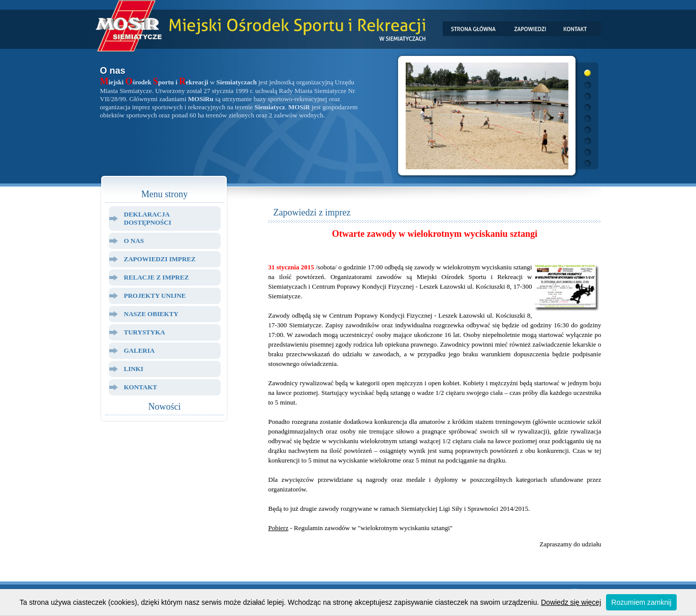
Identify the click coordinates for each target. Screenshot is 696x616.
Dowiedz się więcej (571, 602)
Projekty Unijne (155, 296)
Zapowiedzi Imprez (160, 259)
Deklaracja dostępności (148, 218)
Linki (134, 369)
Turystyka (145, 332)
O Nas (134, 241)
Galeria (140, 350)
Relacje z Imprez (157, 277)
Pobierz (279, 528)
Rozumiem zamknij (641, 602)
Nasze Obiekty (151, 314)
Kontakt (141, 387)
